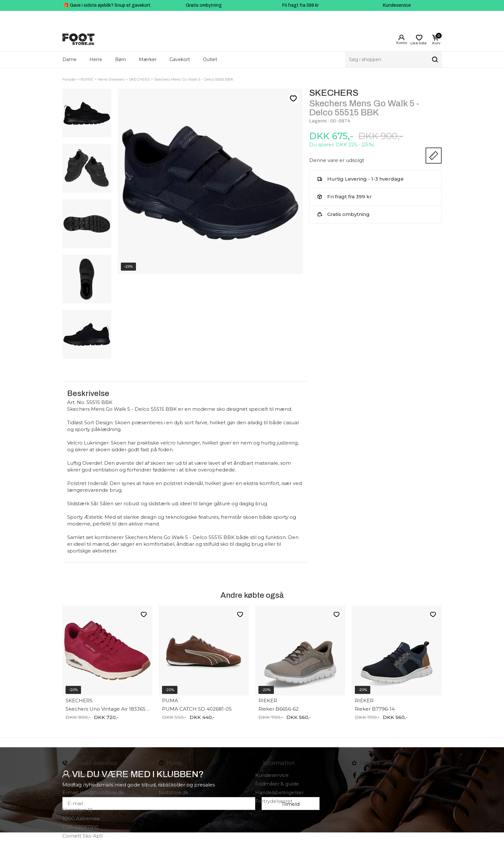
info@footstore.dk (102, 792)
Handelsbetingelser (279, 792)
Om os (167, 775)
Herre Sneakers (111, 79)
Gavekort (180, 59)
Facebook (355, 775)
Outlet (210, 59)
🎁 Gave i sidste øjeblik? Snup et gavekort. (107, 5)
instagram (364, 775)
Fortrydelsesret (274, 801)
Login (401, 38)
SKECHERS (139, 79)
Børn (121, 59)
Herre (96, 59)
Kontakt (169, 784)
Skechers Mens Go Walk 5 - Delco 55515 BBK (194, 79)
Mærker (148, 59)
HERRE (86, 79)
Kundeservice (397, 5)
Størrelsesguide (434, 156)
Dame (69, 59)
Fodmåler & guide (277, 784)
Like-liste (293, 98)
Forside (69, 79)
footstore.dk (174, 792)
